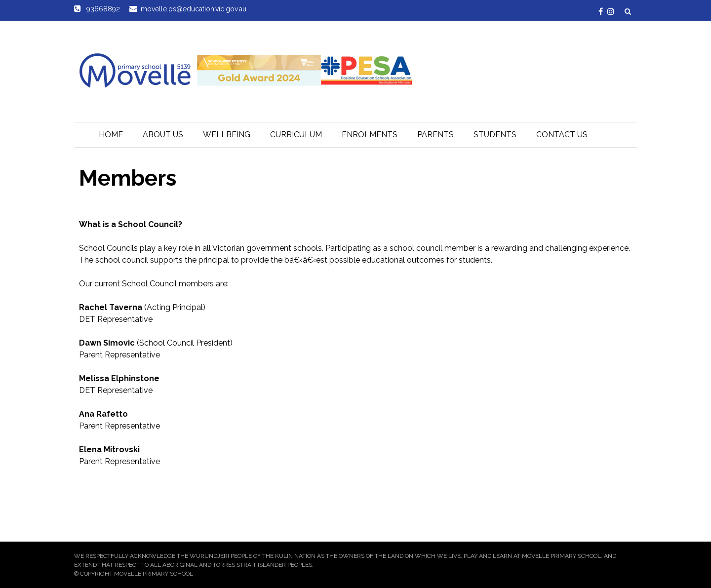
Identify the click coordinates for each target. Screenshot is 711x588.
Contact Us (562, 135)
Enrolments (370, 135)
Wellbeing (227, 135)
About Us (163, 135)
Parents (435, 135)
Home (111, 135)
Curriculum (296, 135)
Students (495, 135)
